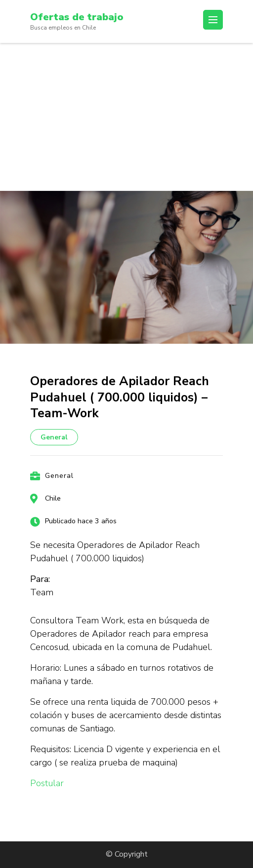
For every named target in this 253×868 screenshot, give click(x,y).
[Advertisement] (126, 117)
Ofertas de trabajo (77, 17)
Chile (53, 498)
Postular (47, 783)
